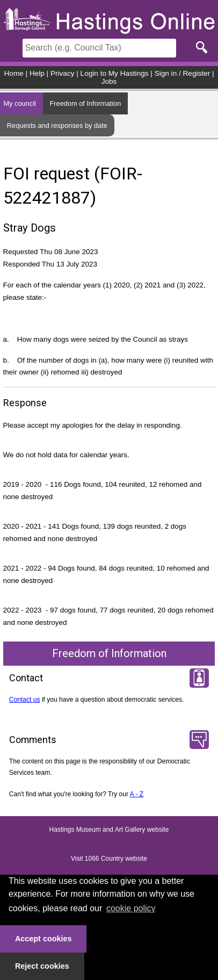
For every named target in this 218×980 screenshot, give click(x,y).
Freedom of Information (85, 103)
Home (14, 73)
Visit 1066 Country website (109, 859)
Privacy (63, 73)
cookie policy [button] (131, 908)
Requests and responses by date (57, 125)
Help (37, 73)
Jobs (109, 81)
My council (19, 103)
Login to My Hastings (115, 73)
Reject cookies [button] (42, 966)
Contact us (25, 700)
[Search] (99, 48)
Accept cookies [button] (43, 939)
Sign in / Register (183, 73)
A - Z (137, 794)
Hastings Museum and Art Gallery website (109, 830)
